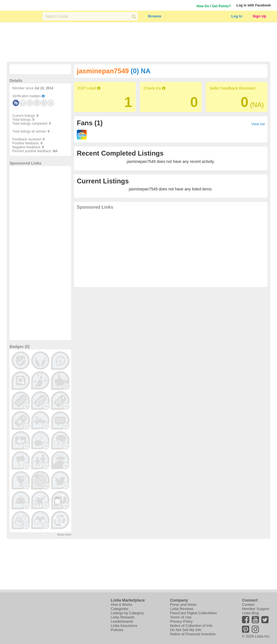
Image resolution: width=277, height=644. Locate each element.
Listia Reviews (182, 609)
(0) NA (141, 71)
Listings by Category (127, 613)
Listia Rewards (123, 617)
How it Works (121, 605)
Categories (120, 609)
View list (258, 124)
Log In (237, 16)
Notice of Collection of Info (191, 626)
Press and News (183, 605)
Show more (64, 535)
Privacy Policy (181, 621)
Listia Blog (250, 613)
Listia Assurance (124, 626)
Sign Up (259, 16)
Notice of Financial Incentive (193, 634)
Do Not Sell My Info (186, 630)
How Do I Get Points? (214, 6)
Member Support (256, 609)
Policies (117, 630)
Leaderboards (122, 621)
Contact (248, 605)
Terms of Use (181, 617)
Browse (155, 16)
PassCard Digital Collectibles (193, 613)
